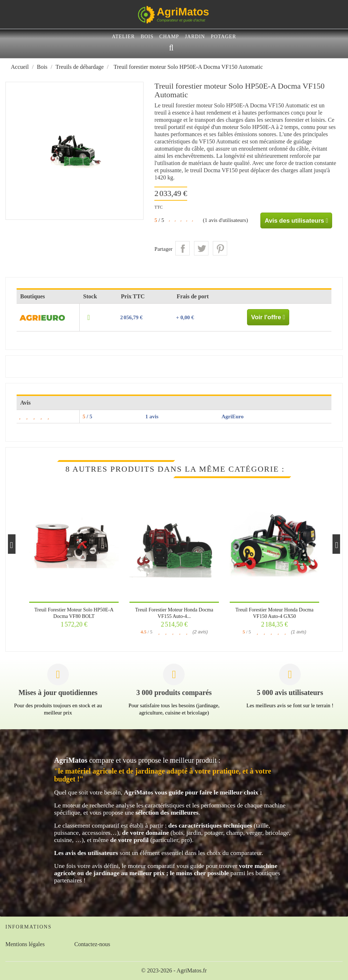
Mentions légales (25, 944)
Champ (169, 37)
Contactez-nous (92, 944)
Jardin (195, 37)
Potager (223, 37)
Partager (182, 248)
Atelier (123, 37)
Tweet (201, 248)
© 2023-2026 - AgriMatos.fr (174, 970)
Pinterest (220, 248)
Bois (147, 37)
